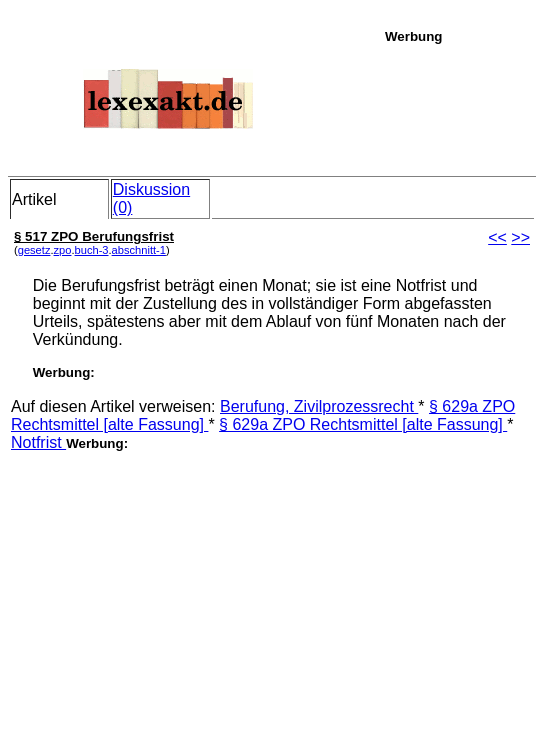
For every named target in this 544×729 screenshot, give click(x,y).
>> (520, 237)
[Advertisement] (459, 106)
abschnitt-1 (139, 250)
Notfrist (38, 442)
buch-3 (92, 250)
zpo (63, 250)
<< (497, 237)
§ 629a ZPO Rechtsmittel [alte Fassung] (363, 424)
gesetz (34, 250)
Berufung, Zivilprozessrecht (319, 406)
